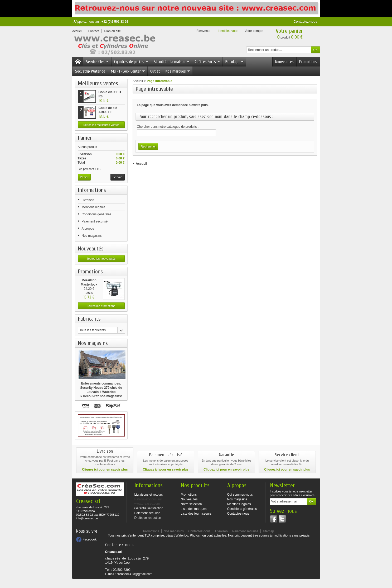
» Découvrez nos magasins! (101, 396)
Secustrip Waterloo (90, 71)
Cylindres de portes (131, 62)
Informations (92, 190)
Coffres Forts (208, 62)
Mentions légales (94, 207)
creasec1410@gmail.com (135, 574)
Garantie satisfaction (149, 508)
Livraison (88, 200)
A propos (88, 229)
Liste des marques (194, 509)
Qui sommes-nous (240, 495)
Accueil (138, 81)
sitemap (268, 531)
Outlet (155, 71)
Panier (85, 138)
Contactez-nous (306, 22)
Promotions (308, 62)
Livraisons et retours (149, 495)
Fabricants (89, 319)
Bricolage (235, 62)
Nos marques (178, 71)
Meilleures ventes (98, 83)
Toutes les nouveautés (101, 259)
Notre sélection (191, 504)
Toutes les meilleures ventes (101, 125)
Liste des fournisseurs (196, 514)
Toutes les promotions (101, 306)
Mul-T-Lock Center (128, 71)
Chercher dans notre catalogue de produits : (168, 127)
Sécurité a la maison (172, 62)
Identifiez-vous (228, 31)
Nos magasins (92, 236)
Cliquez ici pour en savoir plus (105, 470)
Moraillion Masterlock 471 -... (89, 284)
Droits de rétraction (148, 518)
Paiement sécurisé (95, 221)
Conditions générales (97, 214)
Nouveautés (284, 62)
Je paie (117, 177)
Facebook (90, 539)
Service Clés (98, 62)
